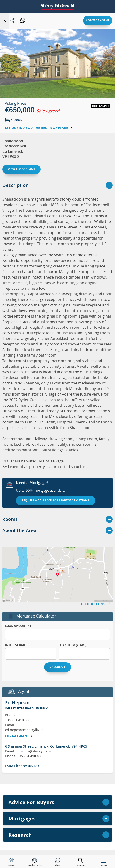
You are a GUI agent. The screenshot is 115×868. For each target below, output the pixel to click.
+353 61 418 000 (18, 720)
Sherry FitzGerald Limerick (26, 708)
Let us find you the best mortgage (39, 128)
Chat (58, 862)
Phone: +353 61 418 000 (24, 756)
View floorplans (21, 169)
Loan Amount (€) (18, 626)
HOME (12, 862)
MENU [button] (104, 864)
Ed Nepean (17, 703)
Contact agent (98, 20)
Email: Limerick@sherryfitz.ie (28, 751)
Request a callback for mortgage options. (56, 500)
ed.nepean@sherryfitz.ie (24, 730)
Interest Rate (16, 645)
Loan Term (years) (72, 645)
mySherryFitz (35, 862)
